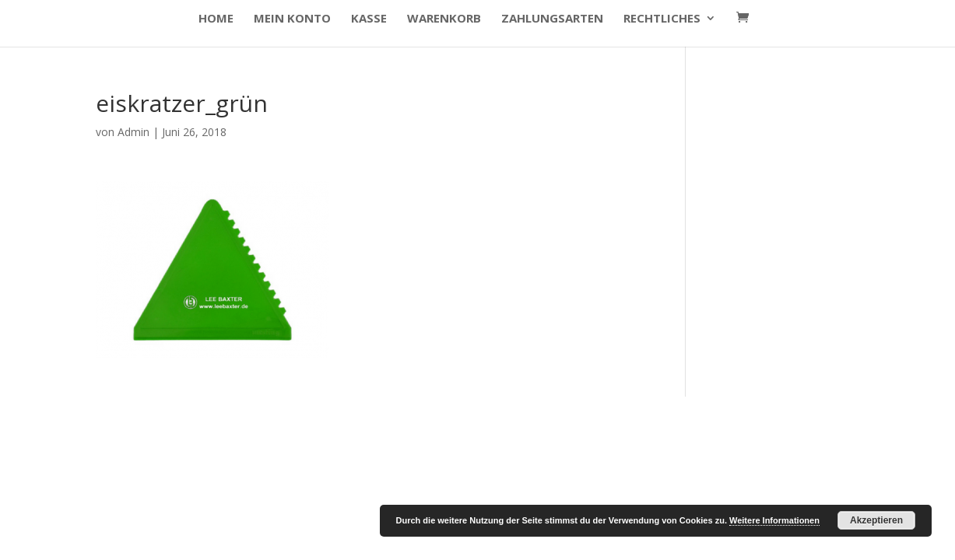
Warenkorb (444, 19)
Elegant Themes (207, 417)
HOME (216, 19)
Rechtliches (662, 19)
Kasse (369, 19)
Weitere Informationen (774, 520)
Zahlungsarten (552, 19)
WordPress (360, 417)
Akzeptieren (876, 520)
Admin (133, 132)
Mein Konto (292, 19)
